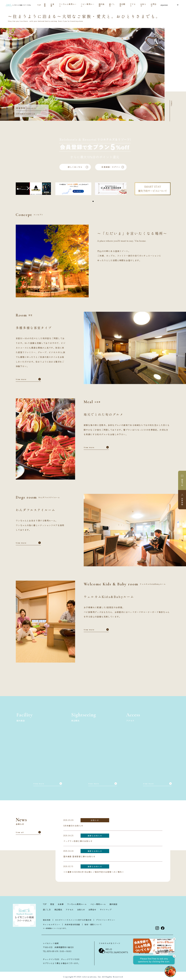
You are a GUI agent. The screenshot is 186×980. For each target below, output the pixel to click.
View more (21, 380)
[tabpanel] (34, 189)
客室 (45, 5)
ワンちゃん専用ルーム (68, 5)
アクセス (133, 5)
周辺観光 (122, 5)
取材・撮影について (93, 924)
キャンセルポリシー (52, 924)
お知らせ (143, 5)
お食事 (52, 5)
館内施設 (102, 5)
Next (167, 74)
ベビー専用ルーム (87, 5)
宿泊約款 (47, 920)
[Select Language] (169, 5)
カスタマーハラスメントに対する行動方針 (73, 920)
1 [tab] (93, 201)
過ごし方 (112, 5)
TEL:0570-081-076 (51, 951)
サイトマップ (106, 910)
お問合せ (154, 5)
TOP (39, 5)
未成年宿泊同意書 (72, 924)
